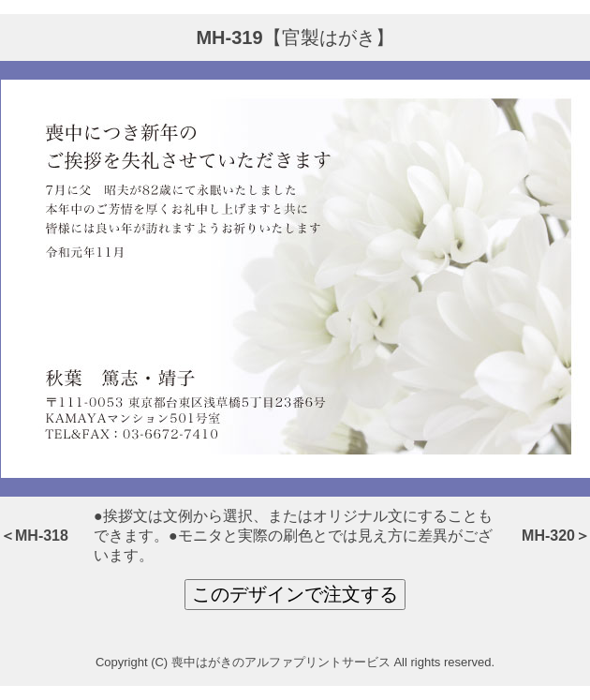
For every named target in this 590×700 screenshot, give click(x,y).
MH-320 (548, 536)
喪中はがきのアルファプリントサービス (281, 662)
